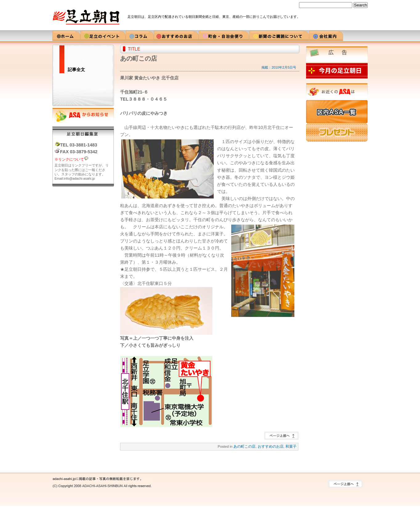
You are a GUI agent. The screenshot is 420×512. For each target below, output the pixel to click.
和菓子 (291, 446)
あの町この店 (244, 446)
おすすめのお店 (271, 446)
